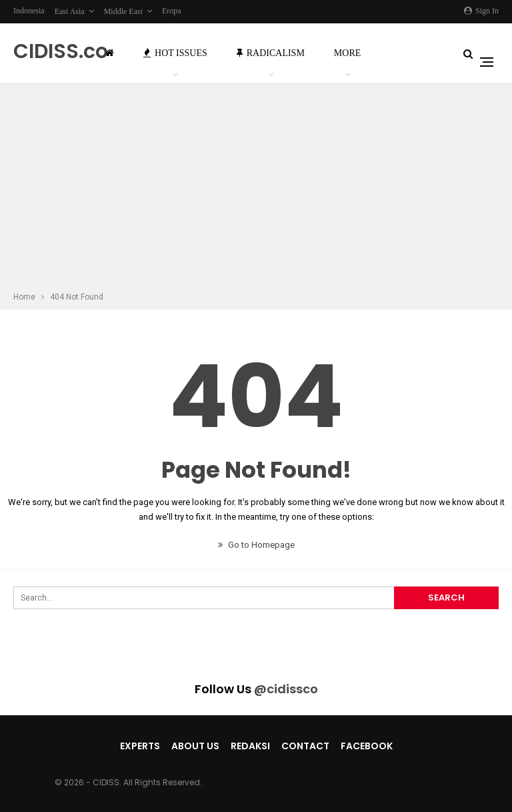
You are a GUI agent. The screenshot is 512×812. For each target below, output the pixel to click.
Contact (305, 746)
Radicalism (271, 53)
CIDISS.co (61, 51)
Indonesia (29, 11)
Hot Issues (175, 53)
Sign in (481, 11)
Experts (140, 746)
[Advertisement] (256, 189)
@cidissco (286, 689)
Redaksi (250, 746)
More (347, 53)
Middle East (123, 11)
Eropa (172, 11)
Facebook (367, 746)
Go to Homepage (256, 545)
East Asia (70, 11)
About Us (195, 746)
